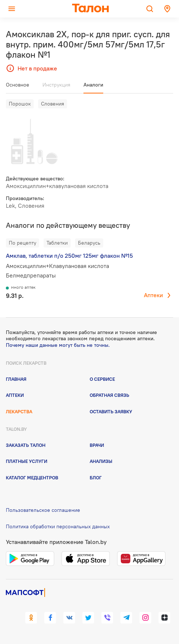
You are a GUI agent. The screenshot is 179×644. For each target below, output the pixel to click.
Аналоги (93, 85)
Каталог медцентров (32, 478)
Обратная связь (109, 395)
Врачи (97, 445)
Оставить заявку (111, 411)
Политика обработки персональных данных (58, 526)
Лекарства (19, 411)
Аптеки (153, 295)
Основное (18, 85)
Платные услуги (27, 461)
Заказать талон (26, 445)
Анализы (101, 461)
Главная (16, 379)
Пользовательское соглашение (43, 510)
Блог (96, 478)
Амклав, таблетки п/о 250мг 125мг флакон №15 (69, 256)
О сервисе (102, 379)
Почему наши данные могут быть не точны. (58, 345)
